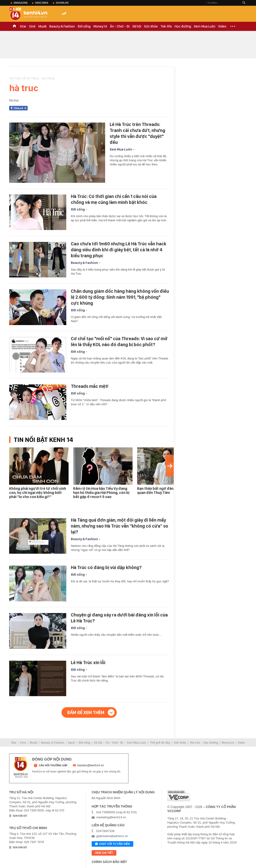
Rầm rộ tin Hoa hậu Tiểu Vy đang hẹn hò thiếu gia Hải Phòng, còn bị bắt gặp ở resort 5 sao (101, 493)
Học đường (183, 26)
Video (222, 26)
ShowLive (62, 3)
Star (23, 26)
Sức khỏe (151, 26)
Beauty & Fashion (62, 26)
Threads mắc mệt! (90, 386)
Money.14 (100, 26)
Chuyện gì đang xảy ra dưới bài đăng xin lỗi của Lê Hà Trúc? (119, 618)
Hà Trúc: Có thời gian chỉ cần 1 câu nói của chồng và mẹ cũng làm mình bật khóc (114, 199)
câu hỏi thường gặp (53, 765)
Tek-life (166, 26)
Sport (71, 743)
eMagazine (21, 3)
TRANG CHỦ (14, 26)
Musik (42, 26)
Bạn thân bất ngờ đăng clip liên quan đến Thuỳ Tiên (163, 491)
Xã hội (137, 26)
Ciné (32, 26)
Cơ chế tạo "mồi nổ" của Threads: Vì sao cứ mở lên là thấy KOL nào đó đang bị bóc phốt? (119, 342)
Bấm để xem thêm (86, 712)
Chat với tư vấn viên (112, 844)
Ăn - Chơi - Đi (120, 26)
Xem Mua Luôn (205, 26)
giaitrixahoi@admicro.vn (112, 836)
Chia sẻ (21, 108)
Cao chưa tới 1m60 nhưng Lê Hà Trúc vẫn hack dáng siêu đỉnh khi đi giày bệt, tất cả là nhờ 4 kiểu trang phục (119, 250)
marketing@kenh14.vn (111, 817)
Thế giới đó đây (160, 743)
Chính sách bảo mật (109, 862)
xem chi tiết (104, 853)
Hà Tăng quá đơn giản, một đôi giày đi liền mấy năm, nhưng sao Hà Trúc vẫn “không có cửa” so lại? (120, 526)
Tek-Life (195, 743)
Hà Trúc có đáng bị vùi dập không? (106, 567)
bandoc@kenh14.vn (91, 765)
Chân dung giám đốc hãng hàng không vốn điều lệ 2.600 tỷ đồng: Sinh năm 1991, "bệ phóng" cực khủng (120, 297)
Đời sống (84, 26)
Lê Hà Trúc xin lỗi (88, 663)
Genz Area (42, 3)
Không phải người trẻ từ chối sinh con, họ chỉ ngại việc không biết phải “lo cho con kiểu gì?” (38, 493)
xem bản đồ (20, 816)
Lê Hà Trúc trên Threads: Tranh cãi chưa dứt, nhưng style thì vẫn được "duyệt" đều (137, 133)
